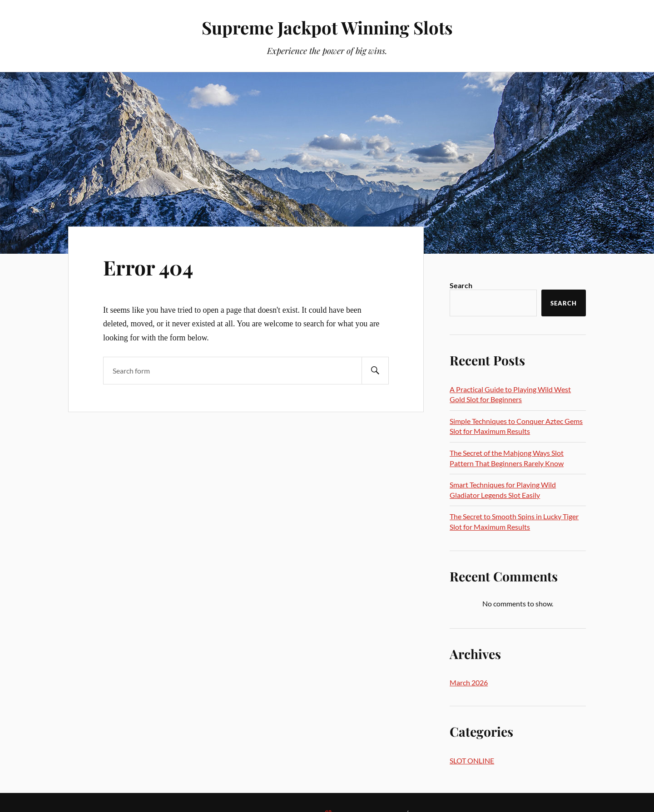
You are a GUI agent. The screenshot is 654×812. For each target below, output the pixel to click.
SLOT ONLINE (472, 760)
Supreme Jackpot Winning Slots (327, 27)
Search (461, 285)
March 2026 (469, 682)
